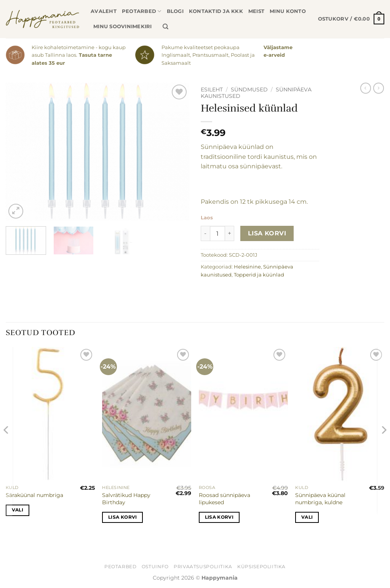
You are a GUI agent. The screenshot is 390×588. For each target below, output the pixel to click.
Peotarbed (142, 11)
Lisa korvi (267, 233)
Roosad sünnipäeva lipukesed (225, 499)
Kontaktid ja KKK (216, 11)
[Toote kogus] (217, 233)
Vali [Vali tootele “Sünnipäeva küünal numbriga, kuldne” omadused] (307, 517)
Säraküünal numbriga (34, 495)
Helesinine (247, 267)
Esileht (212, 89)
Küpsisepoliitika (261, 566)
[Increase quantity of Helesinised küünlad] (230, 233)
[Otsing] (165, 27)
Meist (256, 11)
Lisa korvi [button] (122, 517)
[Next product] (366, 88)
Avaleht (104, 11)
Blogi (175, 11)
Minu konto (288, 11)
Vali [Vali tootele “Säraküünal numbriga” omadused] (18, 510)
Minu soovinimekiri (123, 26)
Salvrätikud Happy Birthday (126, 499)
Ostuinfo (155, 566)
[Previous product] (379, 88)
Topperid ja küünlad (259, 275)
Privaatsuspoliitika (203, 566)
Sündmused (249, 89)
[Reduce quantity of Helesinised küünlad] (205, 233)
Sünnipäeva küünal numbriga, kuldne (320, 499)
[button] (351, 19)
